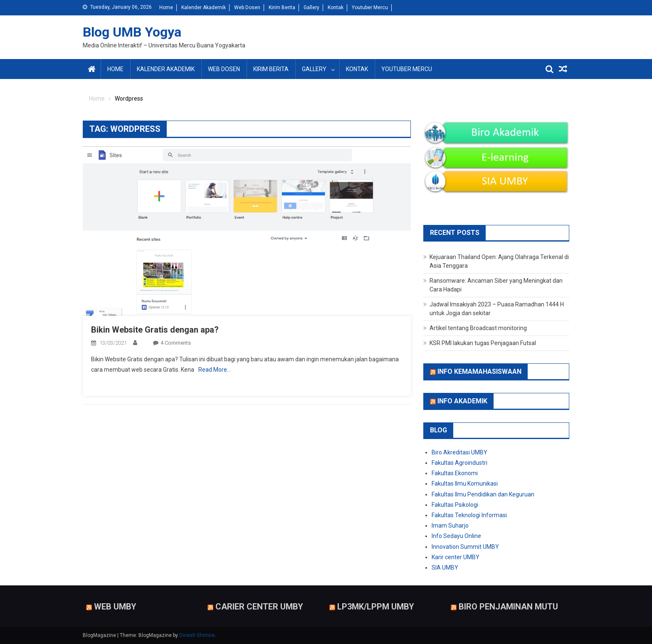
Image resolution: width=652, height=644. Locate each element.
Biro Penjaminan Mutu (508, 607)
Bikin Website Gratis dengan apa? (155, 330)
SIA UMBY (445, 568)
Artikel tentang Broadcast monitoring (478, 328)
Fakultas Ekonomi (455, 473)
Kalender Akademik (204, 7)
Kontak (336, 7)
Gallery (311, 7)
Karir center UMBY (456, 557)
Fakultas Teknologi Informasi (469, 515)
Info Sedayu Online (456, 536)
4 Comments (176, 343)
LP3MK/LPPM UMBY (376, 607)
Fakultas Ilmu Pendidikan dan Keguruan (483, 494)
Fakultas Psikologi (455, 505)
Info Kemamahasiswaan (479, 371)
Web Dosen (247, 7)
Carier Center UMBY (259, 607)
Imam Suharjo (450, 526)
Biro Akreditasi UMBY (459, 452)
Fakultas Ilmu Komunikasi (465, 484)
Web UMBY (115, 607)
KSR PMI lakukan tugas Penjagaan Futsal (483, 343)
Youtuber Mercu (370, 7)
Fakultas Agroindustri (459, 463)
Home (166, 7)
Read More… (215, 370)
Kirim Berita (282, 7)
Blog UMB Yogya (132, 32)
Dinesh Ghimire (197, 635)
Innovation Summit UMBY (465, 547)
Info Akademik (462, 401)
